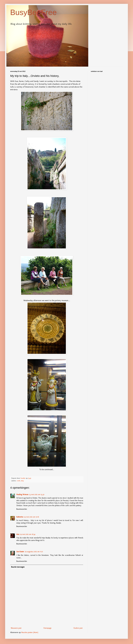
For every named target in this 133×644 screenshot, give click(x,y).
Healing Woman (22, 494)
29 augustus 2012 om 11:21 (34, 552)
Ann (18, 534)
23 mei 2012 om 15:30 (37, 494)
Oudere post (78, 628)
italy (22, 481)
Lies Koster (20, 552)
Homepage (47, 628)
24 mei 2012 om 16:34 (28, 534)
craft (18, 481)
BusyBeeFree (34, 12)
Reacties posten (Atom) (30, 632)
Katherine (20, 517)
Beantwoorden (22, 509)
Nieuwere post (16, 628)
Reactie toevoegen (18, 567)
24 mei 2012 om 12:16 (31, 517)
